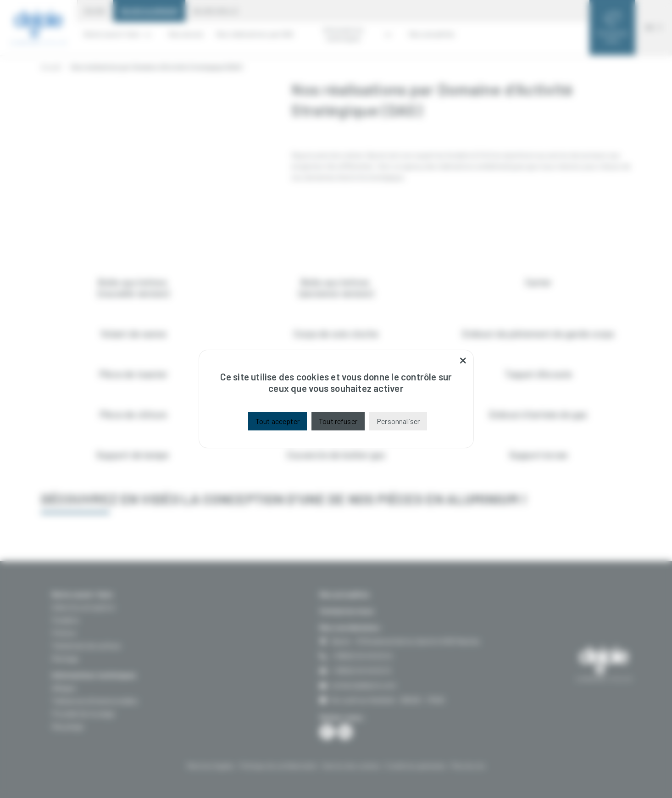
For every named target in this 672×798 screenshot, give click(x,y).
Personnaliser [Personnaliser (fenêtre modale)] (398, 421)
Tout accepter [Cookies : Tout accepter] (278, 421)
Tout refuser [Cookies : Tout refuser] (338, 421)
